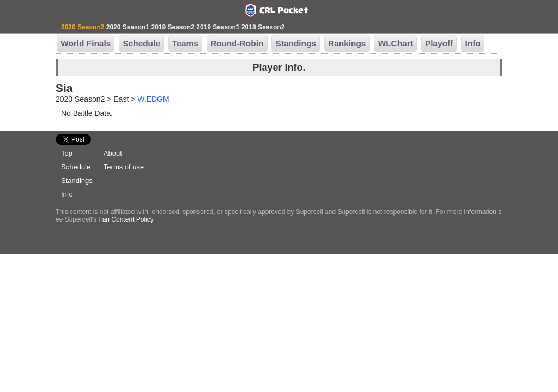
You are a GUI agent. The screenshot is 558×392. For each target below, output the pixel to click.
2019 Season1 (218, 27)
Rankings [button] (347, 43)
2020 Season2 (83, 27)
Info (67, 194)
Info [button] (472, 43)
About (113, 153)
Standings (77, 180)
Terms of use (124, 167)
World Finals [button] (86, 43)
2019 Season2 (172, 27)
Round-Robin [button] (237, 43)
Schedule (76, 167)
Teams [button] (185, 43)
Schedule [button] (141, 43)
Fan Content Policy (126, 219)
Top (67, 153)
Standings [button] (296, 43)
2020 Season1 (128, 27)
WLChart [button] (396, 43)
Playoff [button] (439, 43)
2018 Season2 (263, 27)
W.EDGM (153, 99)
